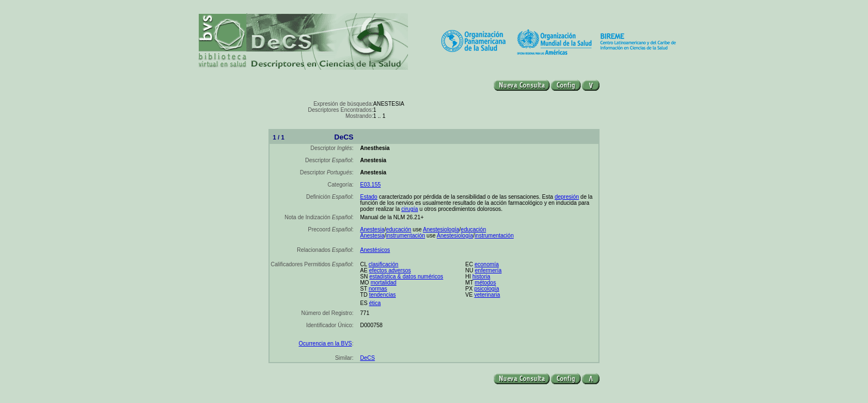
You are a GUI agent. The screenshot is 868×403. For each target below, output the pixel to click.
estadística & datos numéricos (406, 277)
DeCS (368, 358)
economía (487, 264)
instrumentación (405, 236)
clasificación (384, 264)
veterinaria (487, 295)
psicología (487, 289)
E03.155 (371, 185)
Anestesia (373, 229)
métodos (485, 283)
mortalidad (383, 283)
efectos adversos (390, 270)
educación (399, 229)
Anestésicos (375, 250)
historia (481, 277)
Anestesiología (441, 229)
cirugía (410, 209)
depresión (567, 197)
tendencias (383, 295)
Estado (369, 197)
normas (378, 289)
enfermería (488, 270)
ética (375, 303)
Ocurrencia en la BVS (325, 343)
